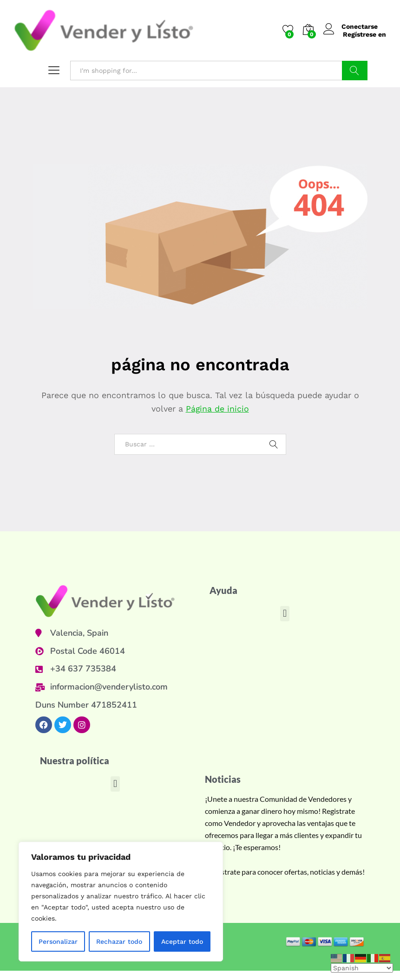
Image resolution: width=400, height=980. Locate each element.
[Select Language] (362, 968)
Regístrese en (364, 34)
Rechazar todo (119, 941)
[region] (121, 902)
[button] (285, 614)
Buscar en (355, 71)
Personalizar (58, 941)
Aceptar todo (182, 941)
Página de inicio (217, 409)
